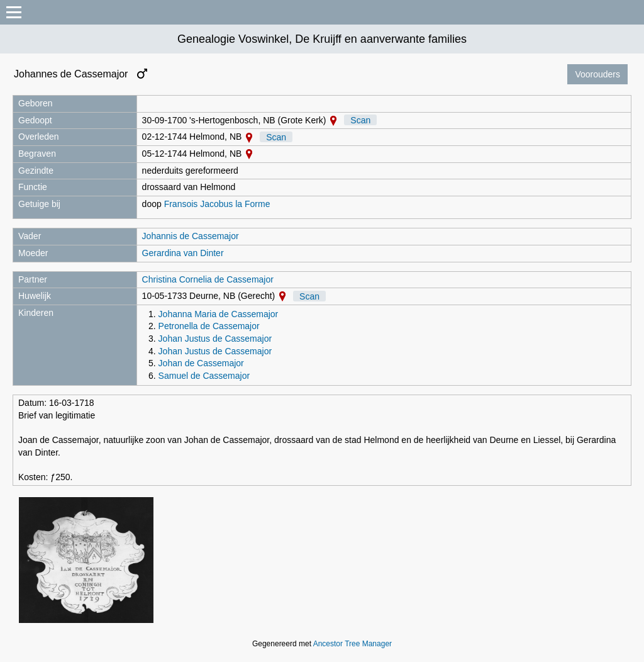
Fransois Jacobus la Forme (217, 204)
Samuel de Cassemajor (204, 376)
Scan (360, 120)
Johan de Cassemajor (201, 363)
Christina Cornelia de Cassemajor (208, 279)
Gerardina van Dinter (183, 253)
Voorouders (597, 74)
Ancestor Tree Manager (353, 644)
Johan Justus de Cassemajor (215, 339)
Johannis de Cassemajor (191, 236)
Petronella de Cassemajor (209, 326)
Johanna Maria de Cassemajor (219, 314)
